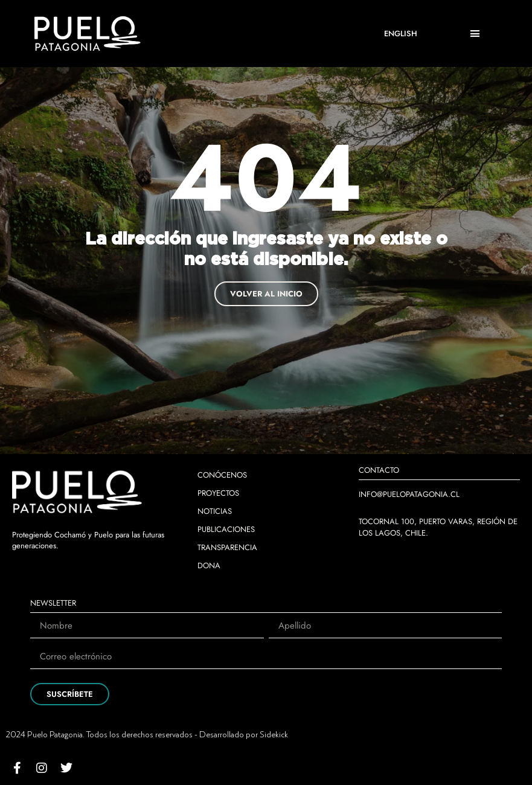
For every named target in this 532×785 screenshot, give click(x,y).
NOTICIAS (215, 511)
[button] (475, 34)
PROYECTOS (218, 493)
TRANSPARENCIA (227, 547)
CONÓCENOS (222, 475)
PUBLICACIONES (226, 529)
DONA (209, 566)
